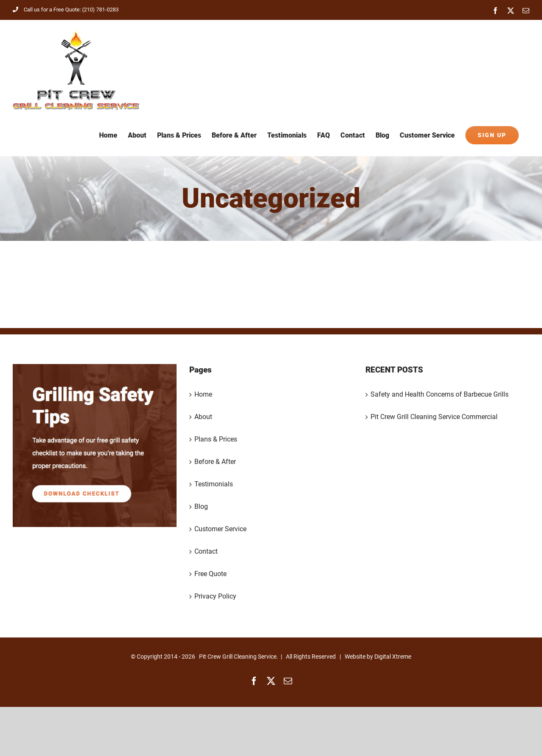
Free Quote (210, 574)
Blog (201, 506)
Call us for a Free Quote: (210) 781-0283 (66, 10)
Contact (206, 551)
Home (203, 394)
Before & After (215, 462)
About (203, 417)
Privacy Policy (215, 596)
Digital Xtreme (393, 657)
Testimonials (214, 484)
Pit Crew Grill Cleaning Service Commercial (434, 417)
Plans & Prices (216, 439)
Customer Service (220, 529)
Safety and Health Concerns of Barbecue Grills (440, 394)
